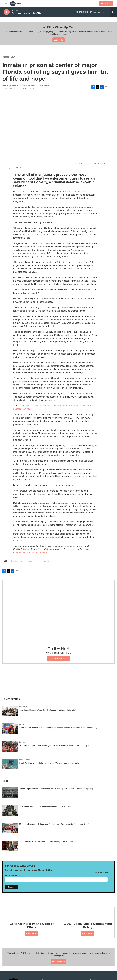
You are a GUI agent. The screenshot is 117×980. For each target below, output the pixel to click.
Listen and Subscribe (58, 658)
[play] (7, 12)
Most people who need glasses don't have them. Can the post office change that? (54, 824)
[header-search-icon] (95, 4)
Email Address (13, 876)
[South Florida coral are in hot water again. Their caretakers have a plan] (10, 764)
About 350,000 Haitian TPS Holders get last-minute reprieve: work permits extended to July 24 (59, 728)
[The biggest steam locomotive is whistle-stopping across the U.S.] (10, 810)
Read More (32, 933)
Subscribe (59, 40)
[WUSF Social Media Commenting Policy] (88, 913)
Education (23, 707)
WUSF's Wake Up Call (58, 27)
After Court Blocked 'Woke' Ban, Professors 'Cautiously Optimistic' (47, 710)
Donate (107, 4)
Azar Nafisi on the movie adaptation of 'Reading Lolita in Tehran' (47, 842)
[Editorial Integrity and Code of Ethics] (32, 913)
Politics (22, 724)
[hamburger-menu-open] (6, 4)
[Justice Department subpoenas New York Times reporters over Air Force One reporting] (10, 793)
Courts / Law (9, 57)
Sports (22, 742)
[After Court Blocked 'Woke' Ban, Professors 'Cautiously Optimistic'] (10, 711)
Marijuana (33, 561)
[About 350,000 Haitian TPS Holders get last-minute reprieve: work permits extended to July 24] (10, 729)
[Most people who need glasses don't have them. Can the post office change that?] (10, 828)
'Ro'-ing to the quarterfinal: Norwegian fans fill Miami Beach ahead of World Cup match (56, 745)
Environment (24, 760)
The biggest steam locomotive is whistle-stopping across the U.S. (47, 806)
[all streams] (113, 12)
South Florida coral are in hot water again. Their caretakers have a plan (50, 763)
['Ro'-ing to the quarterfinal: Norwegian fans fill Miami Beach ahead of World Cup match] (10, 746)
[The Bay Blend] (58, 612)
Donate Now (59, 961)
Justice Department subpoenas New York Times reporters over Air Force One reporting (56, 789)
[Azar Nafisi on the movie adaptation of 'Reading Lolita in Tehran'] (10, 846)
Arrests (47, 561)
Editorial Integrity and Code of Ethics (32, 926)
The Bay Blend (58, 648)
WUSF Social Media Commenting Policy (88, 926)
